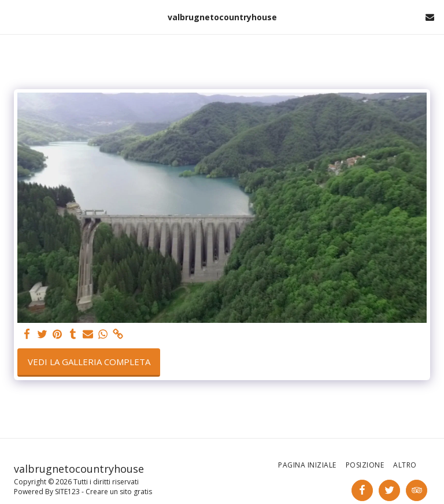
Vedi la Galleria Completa (89, 362)
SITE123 (67, 492)
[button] (13, 16)
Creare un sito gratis (119, 492)
